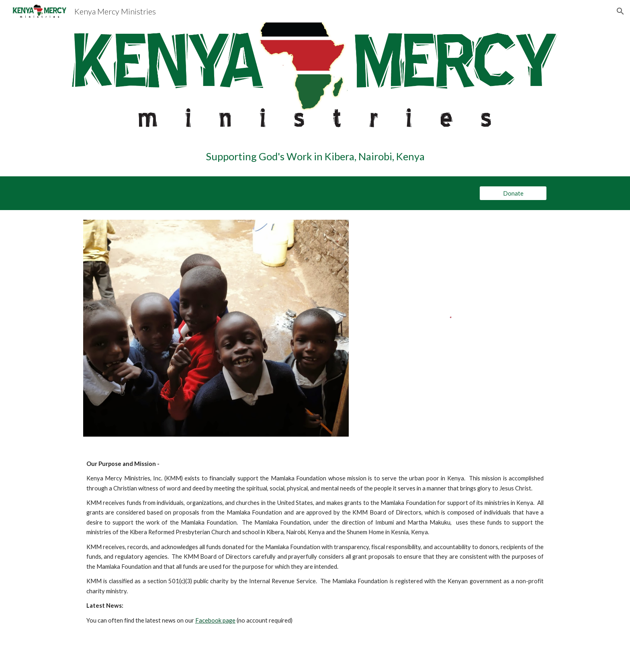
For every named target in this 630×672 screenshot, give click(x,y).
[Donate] (513, 193)
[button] (620, 11)
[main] (315, 156)
